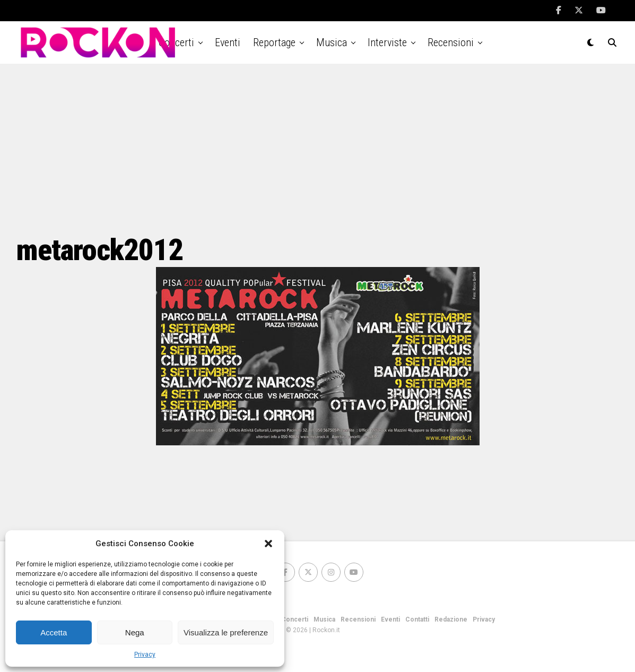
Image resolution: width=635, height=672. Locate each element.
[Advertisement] (317, 149)
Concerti (295, 619)
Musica (332, 42)
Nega (135, 632)
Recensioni (451, 42)
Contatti (417, 619)
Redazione (451, 619)
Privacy (145, 654)
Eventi (228, 42)
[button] (268, 544)
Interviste (387, 42)
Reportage (274, 42)
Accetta (54, 632)
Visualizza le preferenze (226, 632)
